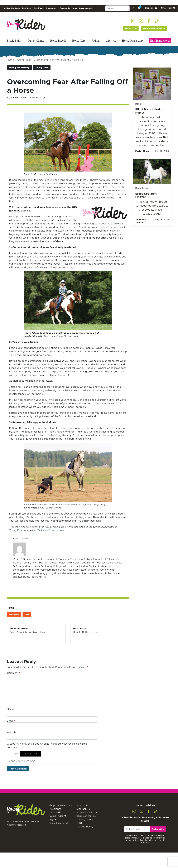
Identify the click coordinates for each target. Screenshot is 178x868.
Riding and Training (19, 68)
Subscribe (131, 28)
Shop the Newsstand (61, 805)
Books (138, 104)
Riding (96, 41)
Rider (20, 530)
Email (11, 721)
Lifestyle (111, 41)
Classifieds (38, 8)
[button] (152, 8)
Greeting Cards (86, 8)
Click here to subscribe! (50, 530)
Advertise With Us (87, 812)
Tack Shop (27, 8)
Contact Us (65, 8)
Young (13, 530)
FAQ (80, 823)
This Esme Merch (160, 41)
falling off (14, 615)
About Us (82, 805)
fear (27, 615)
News (74, 8)
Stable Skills (14, 41)
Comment (13, 673)
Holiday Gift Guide (11, 8)
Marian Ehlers (142, 151)
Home (10, 60)
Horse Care (79, 41)
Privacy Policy (85, 819)
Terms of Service (86, 816)
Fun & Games (36, 41)
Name (11, 709)
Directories (55, 809)
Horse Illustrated (58, 823)
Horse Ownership (132, 41)
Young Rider (24, 60)
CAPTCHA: (13, 754)
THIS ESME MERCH (154, 28)
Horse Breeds (58, 41)
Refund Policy (85, 827)
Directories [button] (51, 8)
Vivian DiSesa (19, 97)
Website (12, 732)
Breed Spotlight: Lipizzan (146, 195)
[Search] (117, 8)
